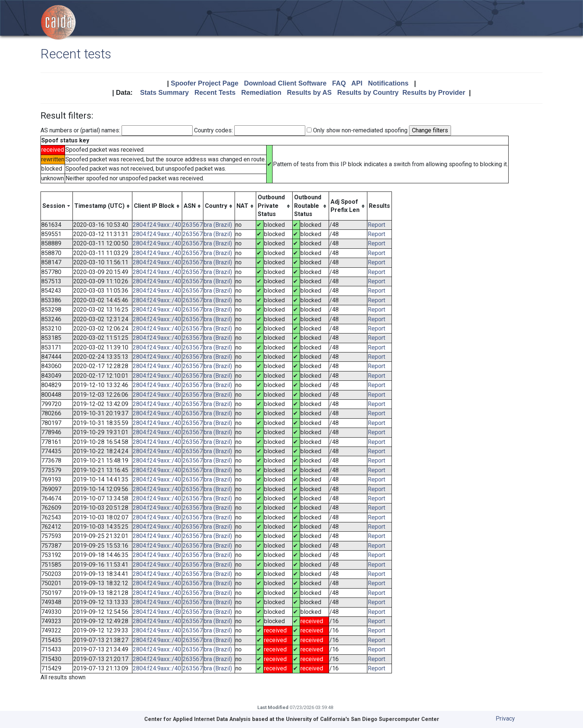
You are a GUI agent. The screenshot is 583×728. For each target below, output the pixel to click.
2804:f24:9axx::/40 (157, 225)
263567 (193, 225)
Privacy (505, 719)
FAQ (339, 83)
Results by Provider (434, 93)
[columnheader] (57, 206)
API (357, 83)
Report (376, 225)
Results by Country (368, 93)
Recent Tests (215, 93)
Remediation (261, 93)
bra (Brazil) (218, 225)
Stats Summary (165, 93)
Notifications (388, 83)
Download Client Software (285, 83)
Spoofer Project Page (204, 83)
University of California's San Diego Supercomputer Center (363, 719)
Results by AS (309, 93)
